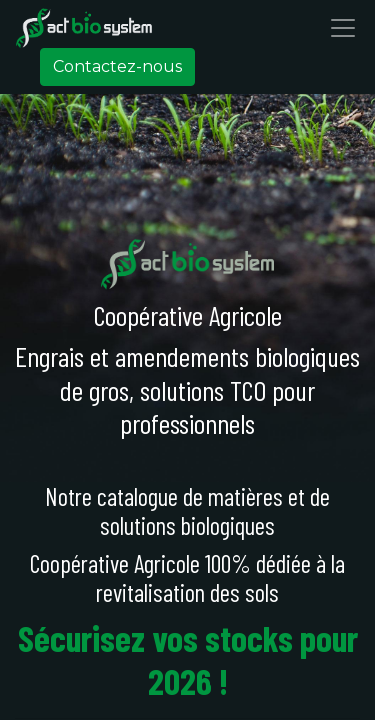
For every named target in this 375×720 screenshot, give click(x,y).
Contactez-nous (117, 66)
